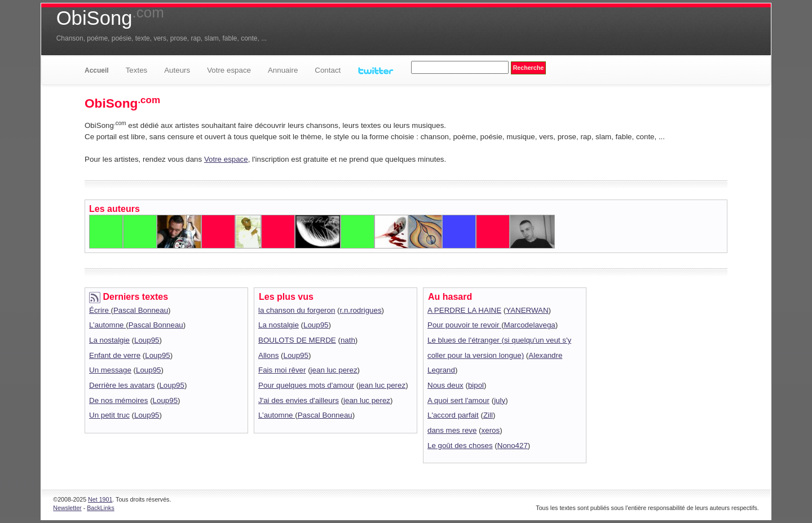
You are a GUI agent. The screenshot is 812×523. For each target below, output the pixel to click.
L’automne (107, 325)
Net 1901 (100, 499)
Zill (488, 415)
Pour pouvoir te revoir (464, 325)
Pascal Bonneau (141, 310)
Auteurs (177, 70)
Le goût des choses (460, 446)
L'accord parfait (453, 415)
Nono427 (513, 446)
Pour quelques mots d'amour (306, 385)
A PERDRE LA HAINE (464, 310)
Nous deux (445, 385)
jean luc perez (334, 370)
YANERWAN (527, 310)
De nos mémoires (118, 400)
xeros (491, 430)
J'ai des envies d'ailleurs (299, 400)
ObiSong (110, 18)
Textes (137, 70)
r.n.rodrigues (361, 310)
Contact (328, 70)
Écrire (100, 310)
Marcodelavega (530, 325)
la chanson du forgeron (297, 310)
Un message (110, 370)
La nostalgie (109, 340)
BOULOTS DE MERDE (297, 340)
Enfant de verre (115, 355)
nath (348, 340)
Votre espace (229, 70)
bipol (476, 385)
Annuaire (283, 70)
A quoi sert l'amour (458, 400)
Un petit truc (109, 415)
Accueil (97, 70)
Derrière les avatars (122, 385)
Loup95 (147, 340)
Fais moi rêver (282, 370)
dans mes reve (452, 430)
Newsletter (67, 508)
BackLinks (101, 508)
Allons (268, 355)
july (500, 400)
